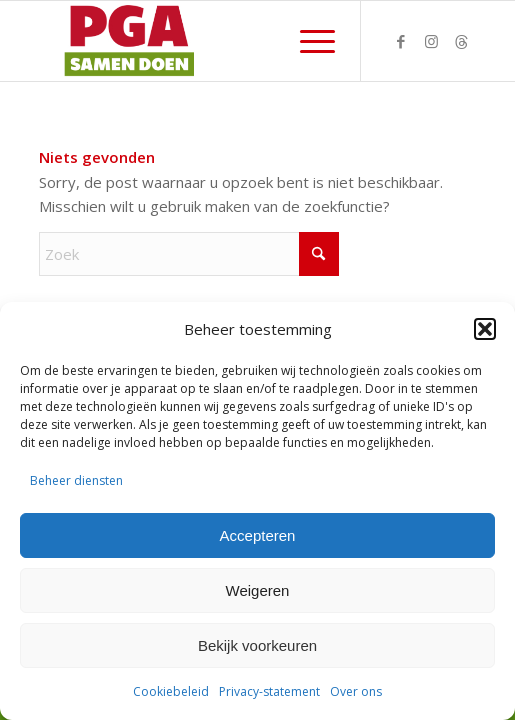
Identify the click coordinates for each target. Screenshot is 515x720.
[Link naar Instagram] (431, 41)
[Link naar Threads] (461, 41)
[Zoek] (189, 254)
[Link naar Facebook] (401, 41)
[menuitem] (307, 41)
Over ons (356, 691)
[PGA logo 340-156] (214, 41)
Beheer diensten (76, 480)
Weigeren (258, 590)
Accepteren (258, 535)
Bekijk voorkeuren (257, 645)
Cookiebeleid (171, 691)
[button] (485, 329)
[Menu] (307, 41)
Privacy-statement (269, 691)
